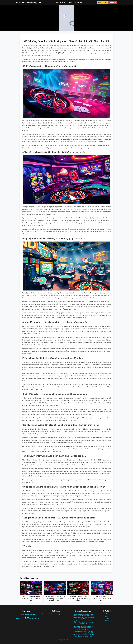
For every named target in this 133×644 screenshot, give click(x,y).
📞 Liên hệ (79, 3)
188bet (107, 614)
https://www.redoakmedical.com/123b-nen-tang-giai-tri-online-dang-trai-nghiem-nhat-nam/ (83, 628)
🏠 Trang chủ (60, 3)
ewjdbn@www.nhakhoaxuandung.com (27, 619)
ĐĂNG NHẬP (102, 3)
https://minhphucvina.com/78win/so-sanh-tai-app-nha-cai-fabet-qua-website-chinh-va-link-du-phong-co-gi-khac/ (83, 616)
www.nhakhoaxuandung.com (28, 2)
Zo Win (107, 618)
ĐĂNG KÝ (113, 2)
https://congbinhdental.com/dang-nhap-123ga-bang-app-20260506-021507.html (83, 622)
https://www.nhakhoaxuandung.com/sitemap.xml (56, 614)
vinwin (107, 621)
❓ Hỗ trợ (70, 3)
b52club (107, 616)
